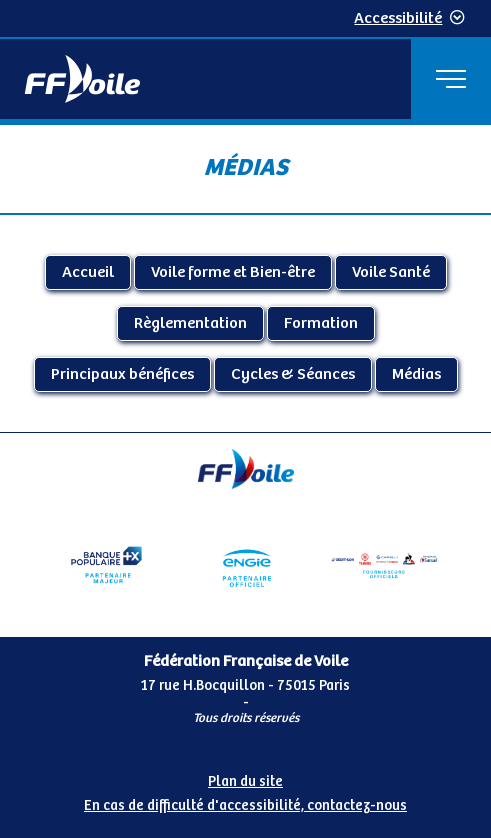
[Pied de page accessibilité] (245, 790)
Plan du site (245, 782)
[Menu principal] (451, 79)
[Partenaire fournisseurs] (384, 565)
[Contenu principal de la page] (245, 277)
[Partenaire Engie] (245, 565)
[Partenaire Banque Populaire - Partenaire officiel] (106, 565)
